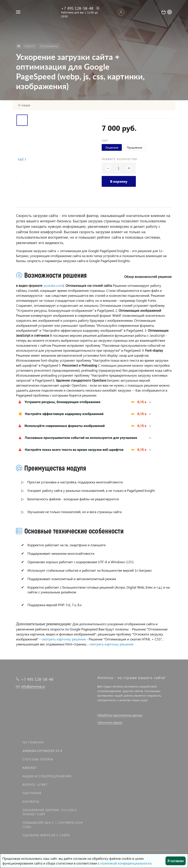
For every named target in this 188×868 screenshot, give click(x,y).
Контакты (31, 802)
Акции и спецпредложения (47, 776)
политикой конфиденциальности (126, 863)
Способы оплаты (38, 759)
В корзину (119, 181)
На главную (33, 742)
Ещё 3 (22, 159)
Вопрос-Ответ (35, 785)
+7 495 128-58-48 (77, 8)
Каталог (30, 768)
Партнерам (32, 793)
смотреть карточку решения (64, 639)
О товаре (24, 105)
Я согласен (176, 861)
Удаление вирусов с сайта (46, 835)
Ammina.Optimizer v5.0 (42, 751)
